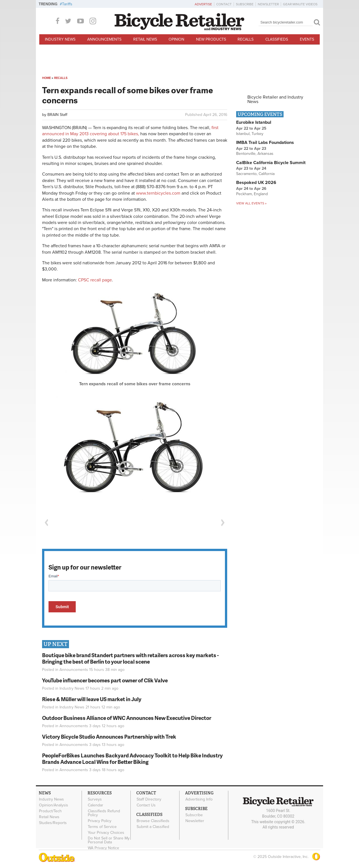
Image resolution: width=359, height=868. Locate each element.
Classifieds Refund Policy (104, 813)
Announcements (104, 39)
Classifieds (277, 39)
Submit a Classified (153, 827)
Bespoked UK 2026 (256, 183)
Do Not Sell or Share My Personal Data (109, 840)
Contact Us (146, 805)
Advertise (203, 4)
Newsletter (268, 4)
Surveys (95, 799)
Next (223, 523)
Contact (224, 4)
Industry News (60, 39)
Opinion (176, 39)
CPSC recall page (95, 280)
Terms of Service (102, 827)
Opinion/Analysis (54, 805)
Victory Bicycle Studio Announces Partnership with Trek (109, 737)
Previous (46, 523)
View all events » (251, 203)
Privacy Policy (100, 821)
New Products (211, 39)
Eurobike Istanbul (254, 122)
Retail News (145, 39)
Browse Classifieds (153, 821)
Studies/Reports (53, 823)
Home (46, 78)
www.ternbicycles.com (158, 193)
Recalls (246, 39)
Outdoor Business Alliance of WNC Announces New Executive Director (127, 718)
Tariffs (67, 4)
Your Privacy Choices (106, 832)
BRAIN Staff (57, 115)
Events (307, 39)
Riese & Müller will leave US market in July (92, 699)
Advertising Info (199, 799)
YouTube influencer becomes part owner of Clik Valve (105, 680)
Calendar (95, 805)
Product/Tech (50, 811)
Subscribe (245, 4)
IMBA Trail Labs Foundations (265, 143)
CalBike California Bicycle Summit (271, 163)
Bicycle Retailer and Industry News (275, 99)
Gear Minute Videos (300, 4)
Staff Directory (149, 799)
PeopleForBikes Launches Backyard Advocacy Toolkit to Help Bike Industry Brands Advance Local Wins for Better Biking (132, 759)
